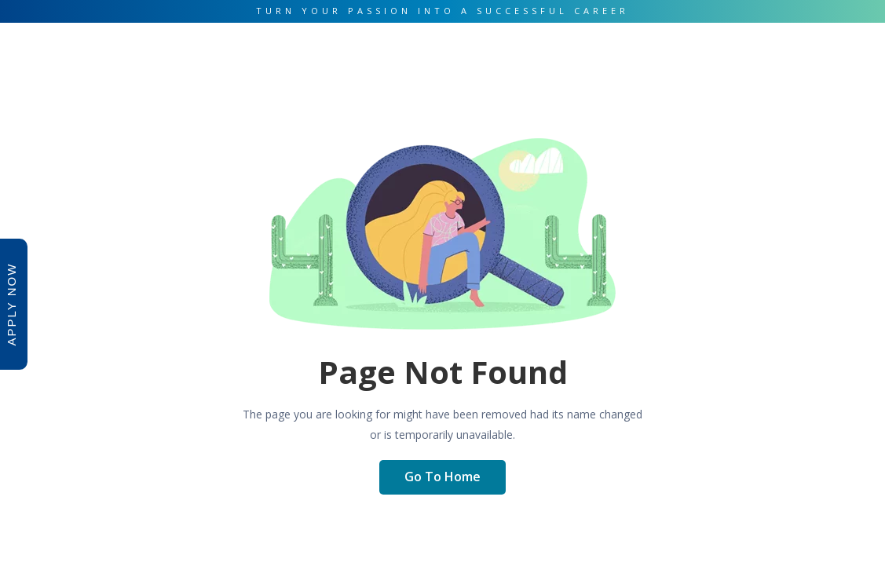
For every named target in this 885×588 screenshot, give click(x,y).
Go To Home (442, 477)
